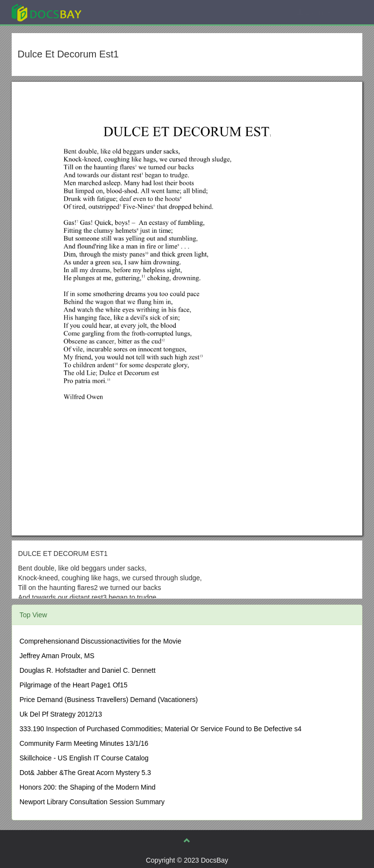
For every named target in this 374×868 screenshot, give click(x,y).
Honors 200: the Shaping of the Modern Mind (87, 787)
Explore (120, 12)
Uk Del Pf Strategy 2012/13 (61, 714)
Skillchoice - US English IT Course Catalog (84, 758)
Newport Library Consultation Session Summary (92, 802)
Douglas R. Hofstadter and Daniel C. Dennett (87, 670)
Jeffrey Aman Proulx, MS (57, 656)
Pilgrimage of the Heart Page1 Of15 (74, 685)
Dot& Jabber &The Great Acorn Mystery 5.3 (85, 773)
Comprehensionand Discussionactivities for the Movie (100, 641)
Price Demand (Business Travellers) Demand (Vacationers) (109, 700)
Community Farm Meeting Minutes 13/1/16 (84, 743)
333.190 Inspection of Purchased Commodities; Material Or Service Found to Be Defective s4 (160, 729)
